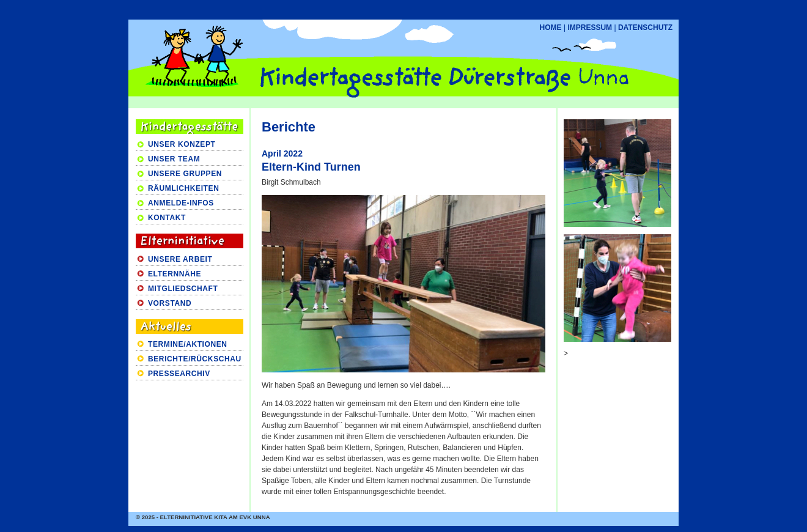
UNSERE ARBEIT (180, 259)
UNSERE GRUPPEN (185, 174)
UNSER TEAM (174, 159)
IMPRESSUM (590, 28)
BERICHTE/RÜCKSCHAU (195, 359)
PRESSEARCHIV (179, 374)
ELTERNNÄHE (175, 274)
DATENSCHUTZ (645, 28)
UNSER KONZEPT (182, 144)
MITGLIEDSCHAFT (183, 289)
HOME (551, 28)
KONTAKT (167, 218)
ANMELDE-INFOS (181, 203)
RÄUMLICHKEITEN (183, 188)
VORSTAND (170, 303)
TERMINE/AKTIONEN (188, 344)
